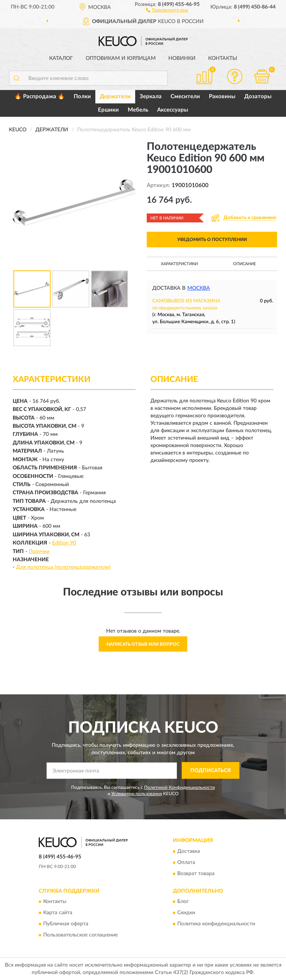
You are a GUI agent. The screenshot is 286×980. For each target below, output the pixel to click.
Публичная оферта (66, 924)
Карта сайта (58, 913)
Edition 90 (64, 543)
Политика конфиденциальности (216, 924)
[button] (167, 10)
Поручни (39, 552)
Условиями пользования (137, 794)
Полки (82, 97)
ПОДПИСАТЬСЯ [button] (211, 771)
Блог (183, 902)
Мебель (138, 110)
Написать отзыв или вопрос (143, 644)
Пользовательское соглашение (80, 935)
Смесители (185, 97)
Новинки (182, 58)
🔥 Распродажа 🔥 (40, 97)
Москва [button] (199, 288)
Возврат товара (196, 874)
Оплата (186, 862)
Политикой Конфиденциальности (179, 787)
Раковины (222, 97)
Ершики (108, 110)
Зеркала (151, 97)
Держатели (115, 97)
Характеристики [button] (179, 264)
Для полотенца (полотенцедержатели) (63, 567)
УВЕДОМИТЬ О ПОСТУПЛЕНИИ (212, 240)
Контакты (223, 58)
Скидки (186, 913)
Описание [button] (244, 264)
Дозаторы (258, 97)
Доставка (189, 851)
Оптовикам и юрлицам (121, 58)
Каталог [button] (61, 58)
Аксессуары (173, 110)
